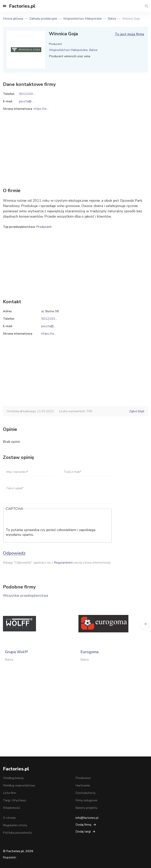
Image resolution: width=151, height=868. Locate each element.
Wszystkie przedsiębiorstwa (25, 596)
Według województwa (19, 785)
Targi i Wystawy (14, 800)
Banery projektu (86, 808)
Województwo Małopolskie (82, 19)
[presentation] (36, 520)
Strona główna (13, 19)
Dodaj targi (83, 832)
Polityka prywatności (17, 833)
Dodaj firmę (83, 825)
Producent (44, 227)
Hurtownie (83, 785)
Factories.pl (22, 6)
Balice (112, 19)
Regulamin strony (15, 825)
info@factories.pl (87, 818)
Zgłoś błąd (137, 411)
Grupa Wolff (16, 652)
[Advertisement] (75, 261)
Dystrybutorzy (86, 793)
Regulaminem (63, 563)
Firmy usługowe (86, 800)
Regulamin (10, 857)
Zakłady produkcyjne (43, 19)
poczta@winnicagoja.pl (57, 326)
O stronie (9, 818)
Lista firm (9, 793)
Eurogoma (89, 652)
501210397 (50, 319)
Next (145, 624)
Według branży (13, 778)
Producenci (83, 778)
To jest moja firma (129, 34)
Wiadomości (12, 808)
